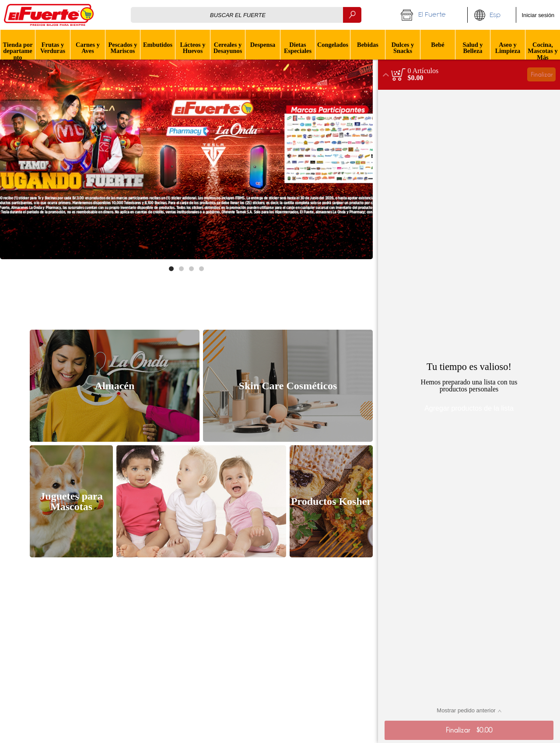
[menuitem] (17, 45)
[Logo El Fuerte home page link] (49, 15)
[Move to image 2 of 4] (181, 269)
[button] (431, 15)
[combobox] (246, 15)
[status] (423, 71)
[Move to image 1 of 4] (171, 269)
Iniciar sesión (538, 15)
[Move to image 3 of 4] (191, 269)
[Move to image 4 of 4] (201, 269)
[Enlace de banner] (186, 155)
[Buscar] (352, 15)
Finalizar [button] (542, 74)
